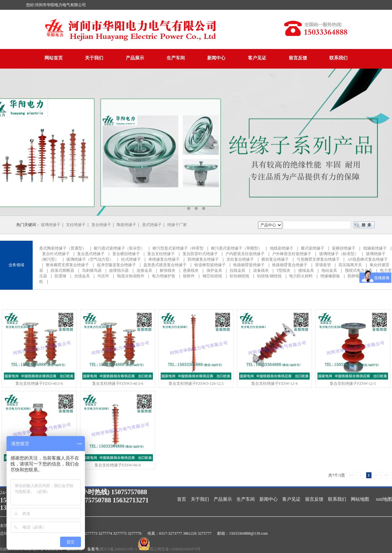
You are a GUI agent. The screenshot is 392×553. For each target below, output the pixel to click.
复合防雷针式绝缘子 (200, 254)
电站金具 (329, 270)
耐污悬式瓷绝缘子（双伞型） (119, 248)
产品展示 (135, 58)
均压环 (103, 276)
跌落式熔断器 (62, 270)
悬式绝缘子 (152, 225)
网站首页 (54, 58)
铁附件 (189, 276)
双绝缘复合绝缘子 (203, 259)
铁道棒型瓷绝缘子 (210, 265)
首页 (182, 499)
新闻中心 (216, 58)
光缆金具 (82, 276)
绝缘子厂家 (177, 225)
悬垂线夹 (191, 270)
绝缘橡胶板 (330, 276)
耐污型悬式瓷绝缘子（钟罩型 (178, 248)
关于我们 (94, 58)
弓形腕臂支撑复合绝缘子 (318, 259)
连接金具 (144, 270)
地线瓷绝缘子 (282, 248)
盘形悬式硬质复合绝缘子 (165, 265)
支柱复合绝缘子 (240, 259)
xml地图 (384, 499)
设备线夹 (261, 270)
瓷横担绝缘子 (344, 248)
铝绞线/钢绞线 (269, 276)
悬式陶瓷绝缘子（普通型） (63, 248)
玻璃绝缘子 (51, 225)
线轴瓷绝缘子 (375, 248)
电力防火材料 (301, 276)
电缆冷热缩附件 (131, 276)
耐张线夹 (168, 270)
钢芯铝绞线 (212, 276)
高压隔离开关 (350, 265)
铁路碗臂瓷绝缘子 (249, 265)
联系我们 (338, 58)
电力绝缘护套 (164, 276)
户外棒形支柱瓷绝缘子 (292, 254)
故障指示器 (119, 270)
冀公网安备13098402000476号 (175, 549)
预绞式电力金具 (359, 270)
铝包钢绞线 (239, 276)
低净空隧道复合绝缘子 (116, 265)
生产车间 (176, 58)
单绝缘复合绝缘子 (164, 259)
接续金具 (306, 270)
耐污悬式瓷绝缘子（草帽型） (237, 248)
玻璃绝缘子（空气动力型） (90, 259)
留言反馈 (298, 58)
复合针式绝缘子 (56, 254)
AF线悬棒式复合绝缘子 (367, 259)
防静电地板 (357, 276)
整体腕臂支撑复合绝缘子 (67, 265)
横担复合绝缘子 (275, 259)
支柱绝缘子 (76, 225)
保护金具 (214, 270)
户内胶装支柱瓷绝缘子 (245, 254)
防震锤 (60, 276)
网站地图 (360, 499)
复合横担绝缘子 (126, 254)
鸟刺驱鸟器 (92, 270)
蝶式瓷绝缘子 (313, 248)
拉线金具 (237, 270)
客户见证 (257, 58)
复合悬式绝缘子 (91, 254)
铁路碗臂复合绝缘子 (290, 265)
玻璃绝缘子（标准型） (339, 254)
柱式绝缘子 (131, 259)
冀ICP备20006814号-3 (118, 549)
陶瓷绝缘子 (126, 225)
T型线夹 (283, 270)
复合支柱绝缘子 (161, 254)
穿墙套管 (323, 265)
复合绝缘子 (101, 225)
